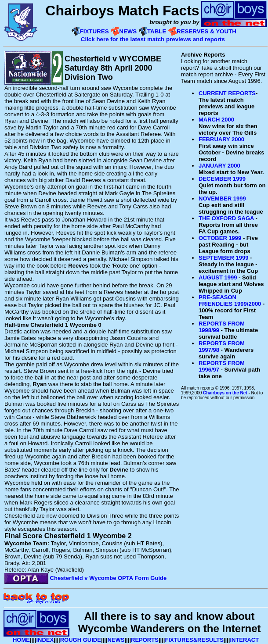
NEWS (128, 31)
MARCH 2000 (216, 120)
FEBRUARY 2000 (221, 139)
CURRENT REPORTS (227, 93)
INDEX (45, 640)
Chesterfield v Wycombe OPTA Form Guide (85, 578)
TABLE (157, 31)
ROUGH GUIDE (81, 640)
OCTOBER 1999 (220, 238)
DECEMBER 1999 (222, 179)
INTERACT (244, 640)
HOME (21, 640)
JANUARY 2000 (219, 166)
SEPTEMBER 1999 (223, 258)
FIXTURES (94, 31)
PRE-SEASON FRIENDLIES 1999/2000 (230, 301)
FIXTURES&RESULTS (194, 640)
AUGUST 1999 (218, 277)
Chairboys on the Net (225, 393)
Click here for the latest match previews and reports (154, 39)
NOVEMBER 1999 (222, 199)
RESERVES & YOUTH (206, 31)
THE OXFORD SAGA (226, 218)
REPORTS (145, 640)
